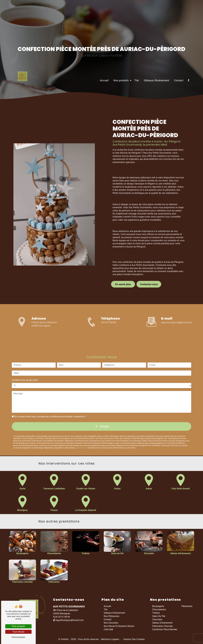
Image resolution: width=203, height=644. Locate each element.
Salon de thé (159, 617)
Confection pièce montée (165, 630)
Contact (177, 93)
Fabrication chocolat (162, 627)
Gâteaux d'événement (154, 93)
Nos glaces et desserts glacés (119, 627)
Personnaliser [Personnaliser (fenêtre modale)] (18, 637)
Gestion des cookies (134, 640)
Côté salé (108, 630)
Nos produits (119, 93)
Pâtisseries (187, 607)
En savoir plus (123, 271)
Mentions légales (110, 640)
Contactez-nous (149, 271)
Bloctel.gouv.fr (81, 436)
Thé (134, 93)
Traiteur (156, 614)
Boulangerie (158, 607)
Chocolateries (159, 610)
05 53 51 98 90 (109, 323)
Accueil (102, 93)
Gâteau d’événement (162, 624)
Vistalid (65, 640)
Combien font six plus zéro (25, 367)
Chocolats (157, 620)
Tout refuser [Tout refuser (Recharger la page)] (18, 632)
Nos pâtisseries (111, 617)
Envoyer (105, 414)
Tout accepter (18, 626)
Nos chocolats (111, 624)
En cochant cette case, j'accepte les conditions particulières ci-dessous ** (50, 404)
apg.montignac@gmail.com (177, 323)
